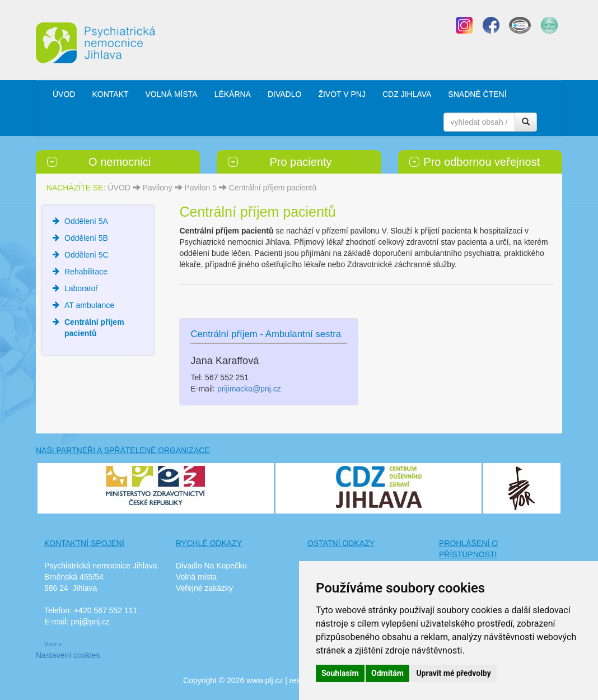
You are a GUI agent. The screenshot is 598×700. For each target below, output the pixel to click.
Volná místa (196, 577)
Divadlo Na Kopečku (211, 566)
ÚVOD (64, 94)
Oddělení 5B (86, 238)
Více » (53, 644)
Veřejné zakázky (204, 588)
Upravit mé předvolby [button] (453, 673)
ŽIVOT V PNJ (342, 94)
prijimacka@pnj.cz (249, 389)
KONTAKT (110, 94)
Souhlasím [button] (340, 673)
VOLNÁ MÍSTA (172, 94)
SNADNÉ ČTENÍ (477, 94)
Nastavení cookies (68, 655)
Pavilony (158, 188)
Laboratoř (81, 288)
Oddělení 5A (86, 221)
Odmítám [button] (387, 673)
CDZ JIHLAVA (407, 94)
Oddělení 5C (87, 255)
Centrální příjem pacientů (273, 188)
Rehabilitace (86, 272)
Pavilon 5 (200, 188)
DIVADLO (284, 94)
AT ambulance (89, 305)
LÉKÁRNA (233, 94)
